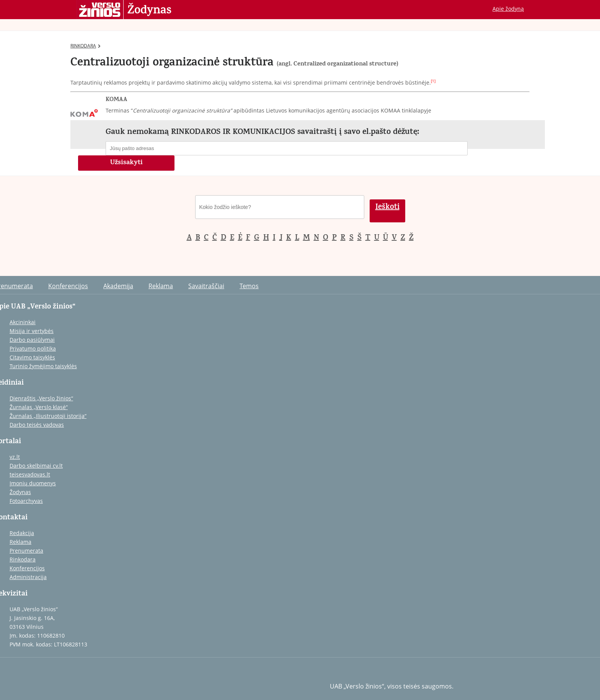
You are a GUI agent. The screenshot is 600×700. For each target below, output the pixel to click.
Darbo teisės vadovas (37, 425)
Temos (249, 286)
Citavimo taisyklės (32, 357)
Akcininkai (23, 322)
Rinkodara (23, 559)
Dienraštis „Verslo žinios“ (41, 398)
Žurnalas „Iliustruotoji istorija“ (48, 416)
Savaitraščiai (206, 286)
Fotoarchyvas (26, 501)
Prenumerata (26, 551)
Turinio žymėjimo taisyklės (43, 366)
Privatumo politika (33, 348)
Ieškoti (387, 208)
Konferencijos (68, 286)
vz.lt (15, 457)
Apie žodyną (508, 9)
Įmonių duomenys (33, 483)
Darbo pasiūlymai (32, 340)
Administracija (28, 577)
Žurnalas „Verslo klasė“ (39, 407)
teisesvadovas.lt (30, 474)
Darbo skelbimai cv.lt (36, 466)
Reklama (161, 286)
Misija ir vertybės (32, 331)
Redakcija (22, 533)
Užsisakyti (126, 163)
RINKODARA (86, 46)
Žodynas (149, 11)
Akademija (118, 286)
